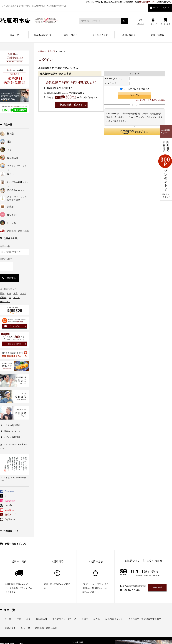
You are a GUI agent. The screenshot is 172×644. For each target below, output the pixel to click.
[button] (135, 132)
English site (10, 519)
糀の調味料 (13, 158)
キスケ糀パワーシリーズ (18, 167)
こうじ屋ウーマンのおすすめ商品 (17, 198)
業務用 (10, 207)
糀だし (10, 174)
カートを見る (165, 24)
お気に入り (140, 24)
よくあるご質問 (100, 35)
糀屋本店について (43, 35)
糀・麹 (10, 133)
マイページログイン (161, 8)
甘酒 (9, 142)
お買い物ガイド (72, 35)
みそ (9, 150)
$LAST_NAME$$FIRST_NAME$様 (119, 2)
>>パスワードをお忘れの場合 (150, 100)
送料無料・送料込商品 (18, 231)
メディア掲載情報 (12, 437)
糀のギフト (13, 215)
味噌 (15, 293)
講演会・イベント (12, 431)
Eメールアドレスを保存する (135, 89)
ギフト (16, 298)
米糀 (9, 293)
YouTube (9, 510)
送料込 (3, 298)
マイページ (153, 24)
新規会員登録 (158, 35)
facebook (9, 491)
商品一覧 (14, 35)
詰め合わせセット (16, 190)
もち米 (23, 293)
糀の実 (85, 619)
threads (8, 505)
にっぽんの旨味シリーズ (18, 183)
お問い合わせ (129, 35)
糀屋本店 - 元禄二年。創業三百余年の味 (35, 21)
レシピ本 (11, 223)
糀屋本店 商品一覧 (47, 51)
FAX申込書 (157, 587)
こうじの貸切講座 (12, 425)
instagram (10, 501)
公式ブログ (10, 515)
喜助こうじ (5, 302)
